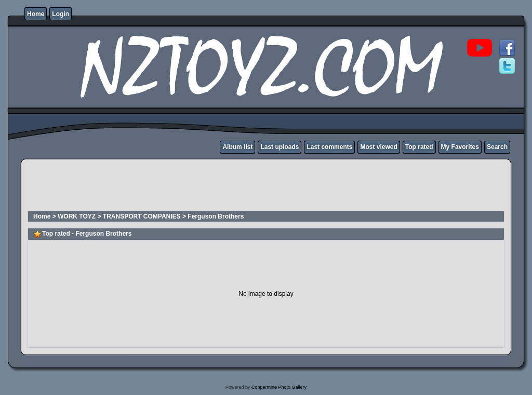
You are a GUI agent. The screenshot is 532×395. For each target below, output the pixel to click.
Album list (237, 147)
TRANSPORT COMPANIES (142, 216)
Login (61, 14)
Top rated (419, 147)
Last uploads (280, 147)
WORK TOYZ (77, 216)
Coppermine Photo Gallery (279, 387)
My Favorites (460, 147)
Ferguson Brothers (216, 216)
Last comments (329, 147)
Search (497, 147)
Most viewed (378, 147)
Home (36, 14)
